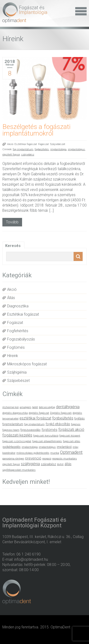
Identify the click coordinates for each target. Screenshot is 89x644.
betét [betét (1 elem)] (35, 407)
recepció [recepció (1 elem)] (47, 459)
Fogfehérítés (18, 331)
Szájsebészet (58, 144)
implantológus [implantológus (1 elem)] (47, 447)
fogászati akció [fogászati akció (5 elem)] (71, 430)
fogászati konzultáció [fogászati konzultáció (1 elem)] (46, 436)
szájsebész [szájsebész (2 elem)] (48, 464)
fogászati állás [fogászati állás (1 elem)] (72, 441)
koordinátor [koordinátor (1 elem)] (9, 453)
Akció (10, 144)
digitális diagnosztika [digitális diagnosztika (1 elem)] (15, 413)
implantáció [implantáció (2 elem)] (64, 447)
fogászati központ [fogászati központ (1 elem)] (70, 436)
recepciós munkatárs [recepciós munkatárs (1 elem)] (65, 459)
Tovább (12, 222)
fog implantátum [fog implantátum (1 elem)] (34, 424)
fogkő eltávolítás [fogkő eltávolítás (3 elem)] (58, 424)
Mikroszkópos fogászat (27, 364)
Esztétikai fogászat (26, 144)
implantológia (58, 149)
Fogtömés (16, 347)
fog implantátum (23, 149)
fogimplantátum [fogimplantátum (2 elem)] (13, 424)
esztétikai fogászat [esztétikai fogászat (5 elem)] (35, 418)
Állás (11, 298)
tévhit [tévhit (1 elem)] (60, 464)
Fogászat (44, 144)
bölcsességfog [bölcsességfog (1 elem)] (47, 407)
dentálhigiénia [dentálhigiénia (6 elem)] (68, 407)
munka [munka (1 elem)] (55, 453)
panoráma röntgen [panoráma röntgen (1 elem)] (13, 459)
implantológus (76, 149)
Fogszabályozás (21, 339)
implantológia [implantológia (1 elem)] (30, 447)
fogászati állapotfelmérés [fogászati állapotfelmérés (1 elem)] (47, 441)
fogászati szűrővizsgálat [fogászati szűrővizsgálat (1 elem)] (17, 441)
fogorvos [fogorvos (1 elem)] (76, 424)
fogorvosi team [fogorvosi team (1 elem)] (11, 430)
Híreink (13, 356)
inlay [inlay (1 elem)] (75, 447)
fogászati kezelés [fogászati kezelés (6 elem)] (17, 435)
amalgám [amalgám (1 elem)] (26, 407)
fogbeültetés (42, 149)
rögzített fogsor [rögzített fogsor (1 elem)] (11, 464)
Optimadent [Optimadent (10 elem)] (71, 452)
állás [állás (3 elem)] (68, 464)
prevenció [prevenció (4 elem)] (33, 458)
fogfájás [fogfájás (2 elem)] (80, 418)
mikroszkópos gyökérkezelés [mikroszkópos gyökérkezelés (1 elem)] (33, 453)
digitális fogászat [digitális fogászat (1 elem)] (39, 413)
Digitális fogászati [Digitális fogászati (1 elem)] (61, 413)
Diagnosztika (18, 306)
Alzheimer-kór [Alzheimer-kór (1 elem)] (11, 407)
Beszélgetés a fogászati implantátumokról (36, 130)
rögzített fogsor (11, 155)
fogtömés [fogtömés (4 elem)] (49, 430)
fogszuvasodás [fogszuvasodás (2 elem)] (30, 430)
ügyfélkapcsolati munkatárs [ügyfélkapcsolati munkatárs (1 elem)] (19, 470)
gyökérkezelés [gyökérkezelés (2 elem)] (12, 447)
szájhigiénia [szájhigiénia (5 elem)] (30, 464)
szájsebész (28, 155)
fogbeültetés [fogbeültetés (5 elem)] (63, 418)
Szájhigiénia (17, 372)
